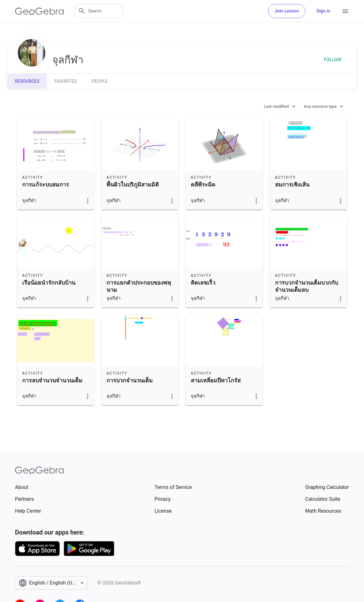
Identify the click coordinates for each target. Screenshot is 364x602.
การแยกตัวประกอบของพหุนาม (139, 286)
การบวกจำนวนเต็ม (130, 380)
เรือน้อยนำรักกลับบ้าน (49, 283)
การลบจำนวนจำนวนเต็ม (52, 380)
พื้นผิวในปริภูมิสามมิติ (133, 184)
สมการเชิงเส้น (292, 184)
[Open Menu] (345, 11)
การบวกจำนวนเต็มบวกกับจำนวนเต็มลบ (307, 286)
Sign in (323, 11)
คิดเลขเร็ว (203, 283)
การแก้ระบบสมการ (46, 184)
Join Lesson (287, 11)
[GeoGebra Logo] (39, 11)
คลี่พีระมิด (203, 184)
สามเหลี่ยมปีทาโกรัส (216, 380)
